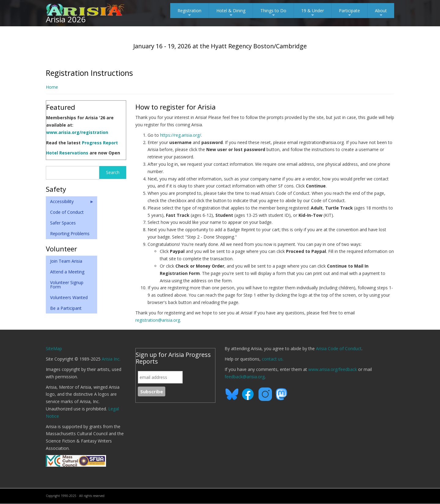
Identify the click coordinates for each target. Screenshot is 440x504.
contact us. (273, 359)
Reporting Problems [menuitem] (70, 233)
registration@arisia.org (158, 320)
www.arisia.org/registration (77, 132)
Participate (349, 13)
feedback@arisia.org (245, 377)
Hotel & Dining (231, 13)
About (381, 13)
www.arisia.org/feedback (333, 369)
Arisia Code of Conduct (339, 348)
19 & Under (313, 13)
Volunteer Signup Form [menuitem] (67, 285)
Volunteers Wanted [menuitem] (69, 297)
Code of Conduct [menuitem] (67, 212)
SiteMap (54, 348)
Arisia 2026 (66, 19)
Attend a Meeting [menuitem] (67, 272)
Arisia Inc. (111, 359)
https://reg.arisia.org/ (181, 135)
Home (52, 87)
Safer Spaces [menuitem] (63, 223)
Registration (189, 13)
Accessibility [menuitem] (70, 203)
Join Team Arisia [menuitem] (66, 261)
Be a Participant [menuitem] (66, 308)
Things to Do (273, 13)
